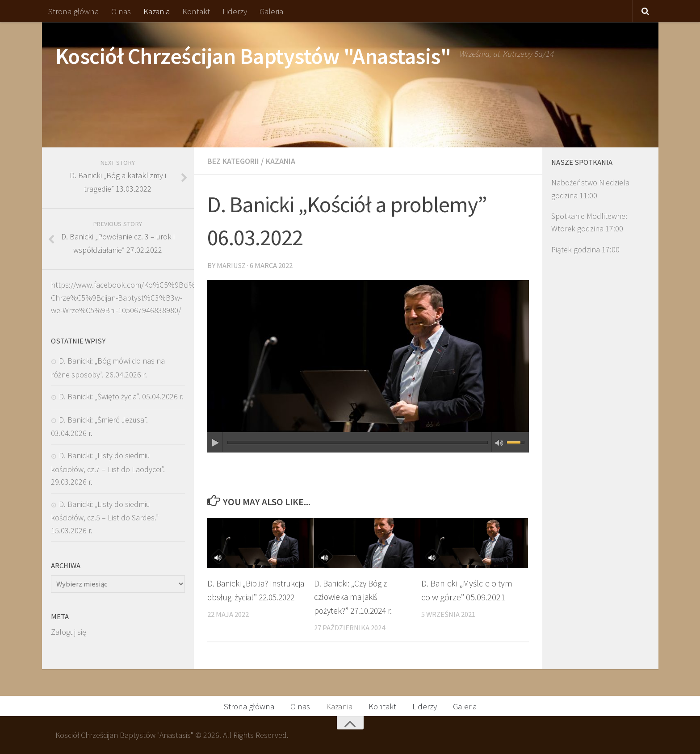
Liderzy (235, 11)
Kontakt (196, 11)
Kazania (157, 11)
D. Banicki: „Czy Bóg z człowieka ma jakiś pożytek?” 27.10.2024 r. (356, 596)
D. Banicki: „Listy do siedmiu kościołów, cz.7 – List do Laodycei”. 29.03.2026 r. (108, 469)
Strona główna (73, 11)
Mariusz (232, 265)
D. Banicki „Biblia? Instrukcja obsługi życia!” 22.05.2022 (253, 596)
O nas (121, 11)
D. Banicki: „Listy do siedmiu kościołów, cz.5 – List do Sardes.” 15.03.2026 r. (105, 517)
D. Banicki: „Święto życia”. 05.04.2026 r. (121, 396)
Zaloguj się (69, 632)
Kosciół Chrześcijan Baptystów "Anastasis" (253, 56)
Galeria (271, 11)
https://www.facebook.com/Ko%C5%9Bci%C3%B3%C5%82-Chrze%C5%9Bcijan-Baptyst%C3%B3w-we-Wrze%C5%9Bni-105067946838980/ (151, 297)
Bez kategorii (237, 161)
